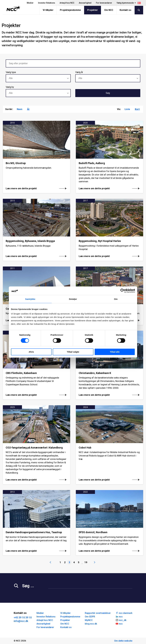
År (28, 109)
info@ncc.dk (21, 621)
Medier (30, 3)
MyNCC (89, 620)
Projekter (93, 10)
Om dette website (123, 641)
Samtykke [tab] (30, 299)
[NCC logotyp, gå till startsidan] (13, 8)
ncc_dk (121, 620)
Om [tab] (116, 299)
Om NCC (109, 10)
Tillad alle (115, 352)
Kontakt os (125, 10)
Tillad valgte (73, 352)
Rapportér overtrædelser (98, 613)
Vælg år (79, 72)
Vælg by (10, 87)
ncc (119, 616)
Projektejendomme (70, 10)
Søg (108, 93)
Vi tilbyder (48, 10)
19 (86, 562)
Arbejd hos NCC (67, 3)
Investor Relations (47, 3)
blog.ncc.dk (91, 624)
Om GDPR (90, 617)
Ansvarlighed (85, 3)
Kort (137, 109)
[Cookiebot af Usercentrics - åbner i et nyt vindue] (123, 291)
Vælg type (11, 72)
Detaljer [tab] (73, 299)
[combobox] (38, 78)
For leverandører (104, 3)
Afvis (31, 352)
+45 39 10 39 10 (23, 617)
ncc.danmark (124, 613)
